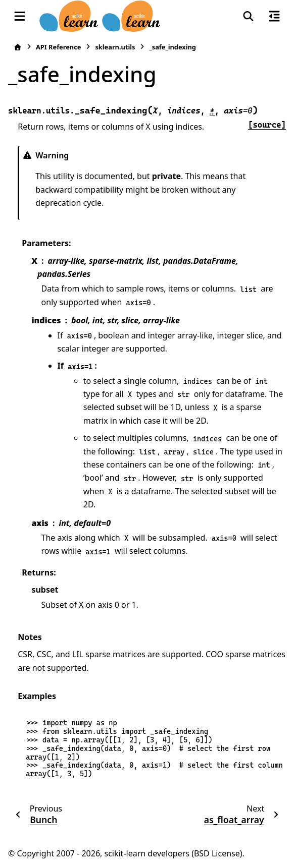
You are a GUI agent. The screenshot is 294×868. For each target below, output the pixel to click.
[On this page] (274, 16)
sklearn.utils (115, 47)
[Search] (248, 16)
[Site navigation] (20, 16)
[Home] (18, 47)
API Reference (58, 47)
